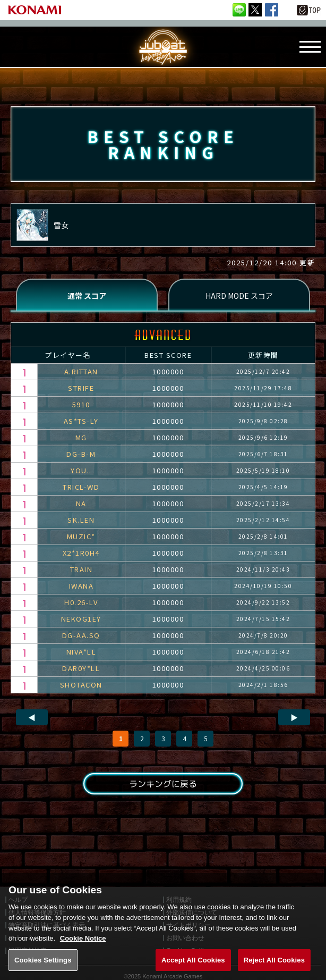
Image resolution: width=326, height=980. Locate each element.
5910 (81, 404)
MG (81, 437)
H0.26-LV (81, 602)
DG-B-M (81, 454)
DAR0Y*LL (81, 668)
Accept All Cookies (193, 969)
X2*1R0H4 (81, 553)
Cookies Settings (43, 969)
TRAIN (81, 569)
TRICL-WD (81, 487)
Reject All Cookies (274, 969)
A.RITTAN (81, 371)
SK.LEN (81, 520)
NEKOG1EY (81, 619)
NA (81, 503)
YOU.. (81, 470)
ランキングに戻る (163, 784)
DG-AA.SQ (81, 635)
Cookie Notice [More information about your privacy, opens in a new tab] (83, 947)
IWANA (81, 586)
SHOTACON (81, 685)
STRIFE (81, 388)
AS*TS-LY (81, 421)
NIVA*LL (81, 652)
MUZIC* (81, 536)
